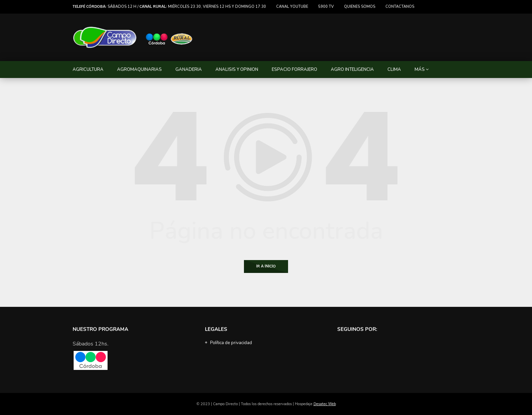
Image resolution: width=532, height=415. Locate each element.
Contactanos (400, 7)
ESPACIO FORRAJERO (294, 70)
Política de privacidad (231, 343)
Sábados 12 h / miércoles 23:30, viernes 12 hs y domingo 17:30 (169, 7)
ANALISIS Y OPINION (237, 70)
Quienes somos (360, 7)
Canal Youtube (292, 7)
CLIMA (394, 70)
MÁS (420, 70)
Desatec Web (325, 404)
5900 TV (326, 7)
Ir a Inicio (266, 266)
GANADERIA (189, 70)
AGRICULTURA (88, 70)
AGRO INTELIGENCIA (352, 70)
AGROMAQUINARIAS (139, 70)
